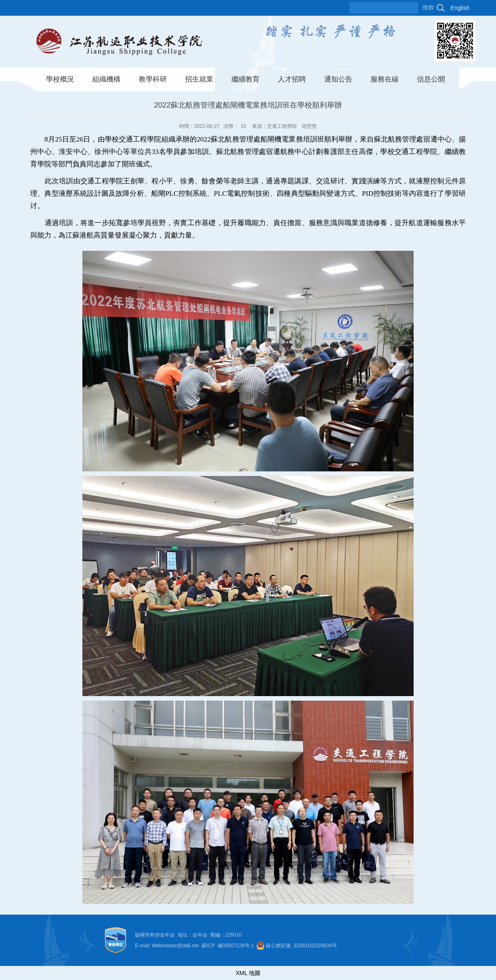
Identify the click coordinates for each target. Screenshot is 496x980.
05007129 (233, 946)
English (460, 8)
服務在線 (385, 79)
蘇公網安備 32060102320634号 (301, 946)
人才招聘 (292, 79)
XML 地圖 (248, 973)
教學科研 (153, 79)
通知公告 (338, 79)
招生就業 (199, 79)
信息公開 (431, 79)
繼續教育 (246, 79)
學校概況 (60, 79)
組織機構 (106, 79)
